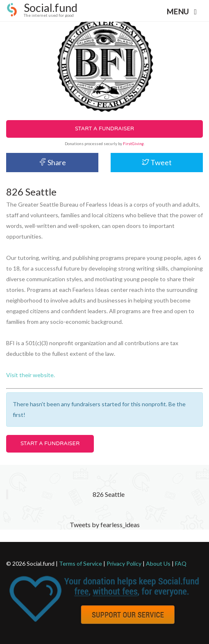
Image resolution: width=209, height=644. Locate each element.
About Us (158, 563)
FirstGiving (133, 143)
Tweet (157, 162)
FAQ (181, 563)
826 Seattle (109, 494)
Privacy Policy (124, 563)
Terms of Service (81, 563)
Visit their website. (31, 375)
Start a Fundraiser (104, 129)
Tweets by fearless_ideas (105, 525)
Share (52, 162)
